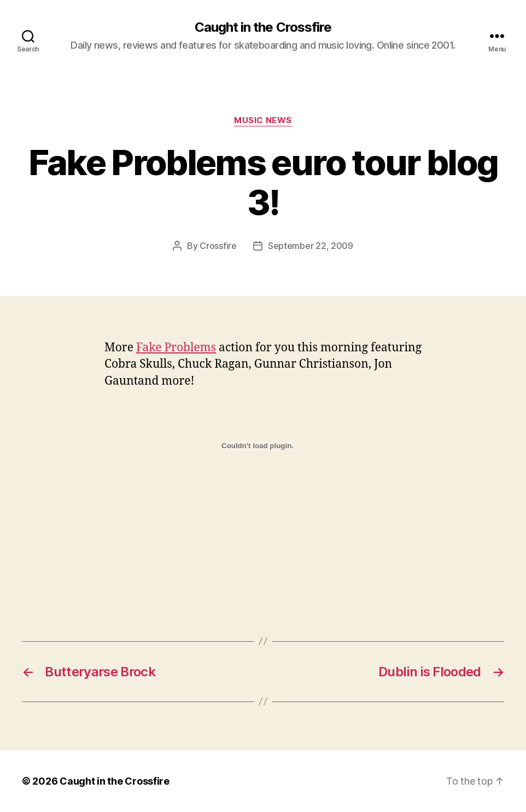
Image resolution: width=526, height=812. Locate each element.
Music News (263, 120)
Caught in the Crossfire (263, 27)
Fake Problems (176, 348)
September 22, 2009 (311, 246)
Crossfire (218, 246)
